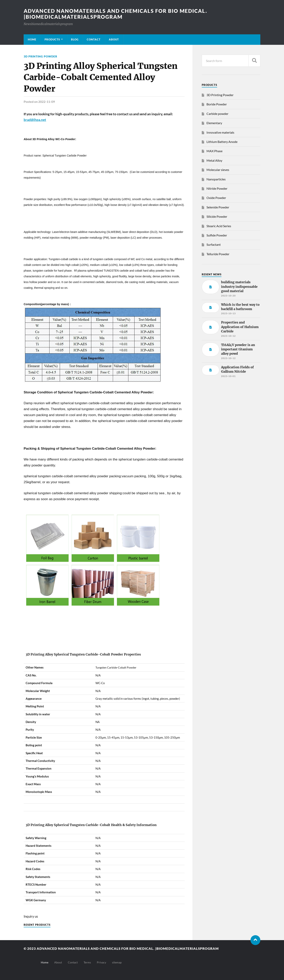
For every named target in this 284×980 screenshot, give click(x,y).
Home (32, 39)
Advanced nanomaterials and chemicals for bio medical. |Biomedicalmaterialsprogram (115, 14)
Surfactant (214, 244)
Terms (87, 962)
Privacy (101, 962)
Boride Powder (217, 104)
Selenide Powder (218, 207)
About (114, 39)
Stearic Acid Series (219, 226)
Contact (94, 39)
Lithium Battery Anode (222, 142)
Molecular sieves (218, 170)
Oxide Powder (216, 198)
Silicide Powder (217, 216)
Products (52, 39)
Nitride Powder (217, 188)
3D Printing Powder (40, 56)
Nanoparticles (216, 179)
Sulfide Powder (217, 235)
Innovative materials (220, 132)
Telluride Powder (218, 254)
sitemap (117, 962)
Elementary (214, 123)
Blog (75, 39)
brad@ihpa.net (35, 120)
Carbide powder (217, 114)
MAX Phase (214, 151)
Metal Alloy (214, 160)
